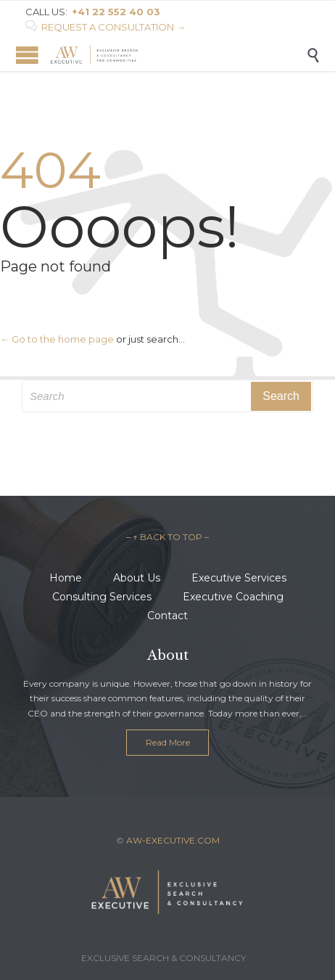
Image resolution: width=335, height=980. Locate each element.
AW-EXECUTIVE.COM (173, 840)
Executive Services (239, 578)
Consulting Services (102, 597)
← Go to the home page (57, 339)
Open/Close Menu (27, 55)
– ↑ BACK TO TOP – (167, 537)
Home (66, 578)
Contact (167, 616)
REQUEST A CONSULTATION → (106, 27)
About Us (137, 578)
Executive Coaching (233, 597)
